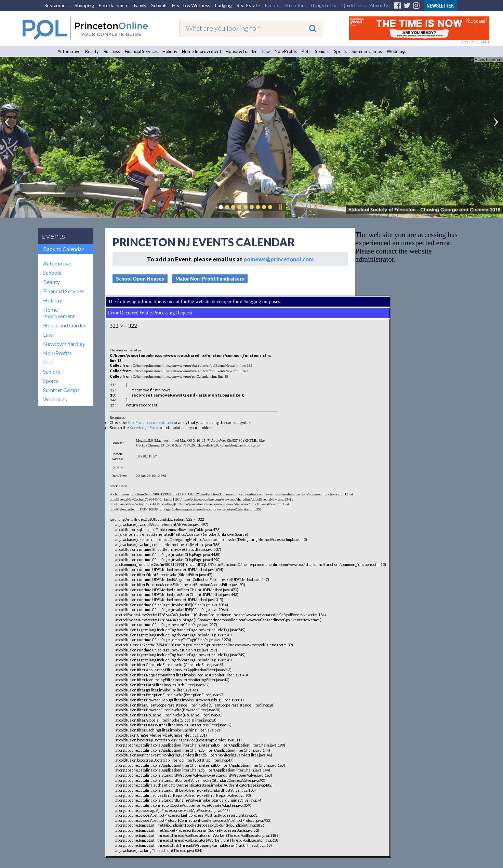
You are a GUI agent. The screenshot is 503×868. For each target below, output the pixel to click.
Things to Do (323, 5)
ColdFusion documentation (151, 422)
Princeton (294, 5)
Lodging (223, 5)
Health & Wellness (191, 5)
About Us (380, 5)
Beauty (92, 51)
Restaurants (57, 5)
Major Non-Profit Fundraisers (210, 279)
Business (112, 51)
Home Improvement (201, 51)
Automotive (69, 51)
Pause (280, 207)
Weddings (396, 51)
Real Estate (248, 5)
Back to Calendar (63, 249)
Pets (306, 51)
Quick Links (353, 5)
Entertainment (114, 5)
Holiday (170, 51)
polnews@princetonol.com (279, 259)
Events (272, 5)
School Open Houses (140, 279)
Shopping (84, 5)
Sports (341, 51)
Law (266, 51)
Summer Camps (367, 51)
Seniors (322, 51)
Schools (159, 5)
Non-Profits (286, 51)
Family (140, 5)
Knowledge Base (144, 427)
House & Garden (242, 51)
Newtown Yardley (64, 344)
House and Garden (65, 325)
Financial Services (141, 51)
